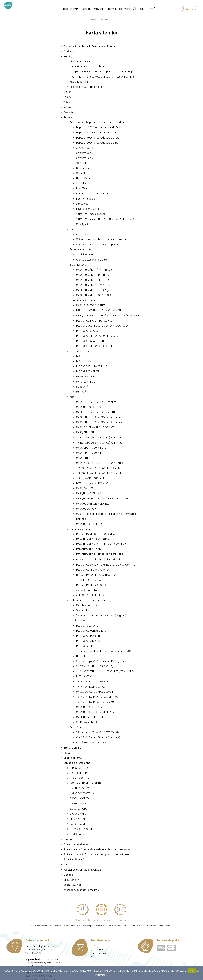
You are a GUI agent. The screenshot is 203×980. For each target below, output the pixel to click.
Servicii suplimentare (82, 249)
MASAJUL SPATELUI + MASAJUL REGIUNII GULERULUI (105, 499)
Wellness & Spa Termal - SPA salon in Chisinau (90, 46)
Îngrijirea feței (77, 621)
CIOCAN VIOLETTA (79, 778)
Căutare (68, 839)
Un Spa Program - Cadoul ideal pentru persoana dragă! (102, 72)
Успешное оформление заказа (82, 870)
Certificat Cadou (85, 148)
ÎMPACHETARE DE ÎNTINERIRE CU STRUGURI (100, 554)
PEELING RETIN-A (86, 646)
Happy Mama (84, 178)
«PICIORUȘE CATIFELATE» (90, 595)
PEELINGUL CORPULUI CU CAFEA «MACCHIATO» (102, 326)
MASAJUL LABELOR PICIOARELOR (94, 504)
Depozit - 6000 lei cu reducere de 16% (98, 133)
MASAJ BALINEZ (85, 488)
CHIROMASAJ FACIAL (87, 722)
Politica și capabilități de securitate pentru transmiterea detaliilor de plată (140, 926)
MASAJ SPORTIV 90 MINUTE (91, 453)
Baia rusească (78, 265)
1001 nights (83, 163)
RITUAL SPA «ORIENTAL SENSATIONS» (97, 575)
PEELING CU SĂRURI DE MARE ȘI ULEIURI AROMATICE (105, 565)
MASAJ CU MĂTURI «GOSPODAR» (94, 295)
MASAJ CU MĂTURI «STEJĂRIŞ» (93, 290)
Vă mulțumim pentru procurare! (82, 890)
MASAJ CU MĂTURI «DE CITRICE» (94, 275)
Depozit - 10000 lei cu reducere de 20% (98, 127)
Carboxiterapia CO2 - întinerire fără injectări (101, 661)
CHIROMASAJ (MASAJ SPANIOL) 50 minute (99, 438)
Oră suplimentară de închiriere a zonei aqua (102, 239)
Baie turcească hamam (83, 300)
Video (67, 102)
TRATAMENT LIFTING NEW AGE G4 (94, 682)
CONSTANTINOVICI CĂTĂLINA (86, 783)
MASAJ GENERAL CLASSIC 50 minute (96, 402)
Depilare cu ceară (80, 351)
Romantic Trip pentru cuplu (92, 194)
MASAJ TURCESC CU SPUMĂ (91, 305)
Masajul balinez (79, 82)
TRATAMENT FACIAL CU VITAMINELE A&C (98, 697)
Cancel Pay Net (72, 885)
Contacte (124, 9)
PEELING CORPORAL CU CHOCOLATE (96, 346)
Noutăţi (111, 9)
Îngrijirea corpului (80, 529)
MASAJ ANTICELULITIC (88, 458)
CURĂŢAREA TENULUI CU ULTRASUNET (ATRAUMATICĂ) (106, 671)
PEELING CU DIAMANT (88, 636)
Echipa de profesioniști (77, 763)
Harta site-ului (106, 20)
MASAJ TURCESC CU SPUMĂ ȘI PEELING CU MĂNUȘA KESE (108, 316)
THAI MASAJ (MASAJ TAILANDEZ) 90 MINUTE (100, 468)
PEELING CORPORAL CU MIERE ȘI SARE (98, 336)
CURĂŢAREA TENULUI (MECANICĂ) (95, 666)
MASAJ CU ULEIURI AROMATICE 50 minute (99, 417)
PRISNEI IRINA (78, 804)
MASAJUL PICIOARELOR (89, 524)
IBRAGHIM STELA (79, 768)
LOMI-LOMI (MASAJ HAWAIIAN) (93, 483)
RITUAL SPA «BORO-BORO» (91, 585)
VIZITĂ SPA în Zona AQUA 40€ (93, 743)
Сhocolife (81, 183)
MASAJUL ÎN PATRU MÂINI (90, 493)
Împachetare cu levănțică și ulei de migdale (101, 560)
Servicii (87, 9)
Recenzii (68, 107)
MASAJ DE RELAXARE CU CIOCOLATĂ (96, 427)
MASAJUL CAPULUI (86, 509)
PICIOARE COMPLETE (88, 371)
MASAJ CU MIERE (85, 432)
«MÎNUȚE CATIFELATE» (88, 590)
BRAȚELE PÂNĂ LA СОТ (88, 377)
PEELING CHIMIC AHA (88, 641)
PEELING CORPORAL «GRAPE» (93, 570)
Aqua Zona (76, 727)
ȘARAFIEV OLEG (78, 809)
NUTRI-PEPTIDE (85, 656)
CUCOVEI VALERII (79, 814)
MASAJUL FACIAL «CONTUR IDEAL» (95, 712)
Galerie (68, 97)
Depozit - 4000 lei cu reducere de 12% (98, 138)
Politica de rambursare (77, 844)
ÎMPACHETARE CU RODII (89, 549)
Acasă (94, 20)
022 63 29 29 (47, 959)
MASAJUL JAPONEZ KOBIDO (91, 717)
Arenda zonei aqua (87, 234)
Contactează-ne (190, 9)
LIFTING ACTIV (84, 677)
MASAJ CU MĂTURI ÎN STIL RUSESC (95, 270)
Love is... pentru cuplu (89, 209)
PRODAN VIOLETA (79, 799)
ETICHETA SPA (71, 880)
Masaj (73, 397)
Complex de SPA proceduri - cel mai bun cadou (97, 122)
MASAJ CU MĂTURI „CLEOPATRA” (94, 280)
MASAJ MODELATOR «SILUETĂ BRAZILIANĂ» (100, 463)
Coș (65, 865)
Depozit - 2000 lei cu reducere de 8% (97, 143)
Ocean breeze (84, 173)
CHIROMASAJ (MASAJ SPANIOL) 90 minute (99, 443)
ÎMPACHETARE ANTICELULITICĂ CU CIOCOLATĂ (101, 544)
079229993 (37, 953)
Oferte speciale (79, 229)
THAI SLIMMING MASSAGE (90, 478)
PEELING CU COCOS (87, 331)
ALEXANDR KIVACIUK (81, 829)
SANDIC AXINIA (78, 824)
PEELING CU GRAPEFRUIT (90, 341)
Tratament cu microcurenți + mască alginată (101, 615)
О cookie (68, 875)
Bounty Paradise (85, 199)
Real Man (82, 188)
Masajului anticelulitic (82, 61)
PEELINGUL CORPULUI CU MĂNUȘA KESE (99, 310)
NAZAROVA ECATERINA (82, 793)
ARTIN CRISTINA (79, 773)
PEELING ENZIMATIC (87, 626)
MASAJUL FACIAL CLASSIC (90, 707)
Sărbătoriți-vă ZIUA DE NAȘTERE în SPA (98, 732)
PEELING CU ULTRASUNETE (91, 631)
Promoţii (99, 9)
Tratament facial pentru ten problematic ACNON (104, 651)
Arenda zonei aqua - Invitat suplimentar (99, 244)
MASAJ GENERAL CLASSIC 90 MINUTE (96, 412)
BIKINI (80, 356)
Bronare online (72, 748)
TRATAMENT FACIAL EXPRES (91, 687)
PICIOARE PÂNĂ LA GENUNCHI (93, 366)
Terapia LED (83, 610)
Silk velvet (82, 204)
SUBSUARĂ (82, 387)
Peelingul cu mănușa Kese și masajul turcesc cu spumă (102, 77)
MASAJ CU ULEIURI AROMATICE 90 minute (99, 422)
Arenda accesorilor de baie (91, 260)
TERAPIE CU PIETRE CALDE (90, 580)
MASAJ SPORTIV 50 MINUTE (91, 448)
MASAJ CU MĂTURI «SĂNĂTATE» (93, 285)
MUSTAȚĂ (81, 392)
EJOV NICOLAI (77, 819)
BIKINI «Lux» (83, 361)
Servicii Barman (85, 255)
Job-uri (67, 92)
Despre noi (94, 920)
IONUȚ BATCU (77, 834)
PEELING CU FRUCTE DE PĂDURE (94, 321)
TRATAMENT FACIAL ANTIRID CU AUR (96, 702)
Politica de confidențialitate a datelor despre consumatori (97, 849)
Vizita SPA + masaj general (91, 214)
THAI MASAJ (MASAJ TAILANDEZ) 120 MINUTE (100, 473)
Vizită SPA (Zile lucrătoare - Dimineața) (98, 738)
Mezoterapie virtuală (88, 605)
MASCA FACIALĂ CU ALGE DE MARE (95, 692)
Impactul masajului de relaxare (88, 66)
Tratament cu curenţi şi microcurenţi (90, 600)
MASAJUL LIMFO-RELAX (89, 407)
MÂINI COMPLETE (86, 382)
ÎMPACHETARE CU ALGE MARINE (93, 539)
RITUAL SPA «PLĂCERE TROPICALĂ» (96, 534)
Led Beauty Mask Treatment (86, 87)
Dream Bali (82, 168)
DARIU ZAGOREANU (81, 788)
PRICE (67, 753)
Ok (192, 971)
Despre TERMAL (71, 9)
